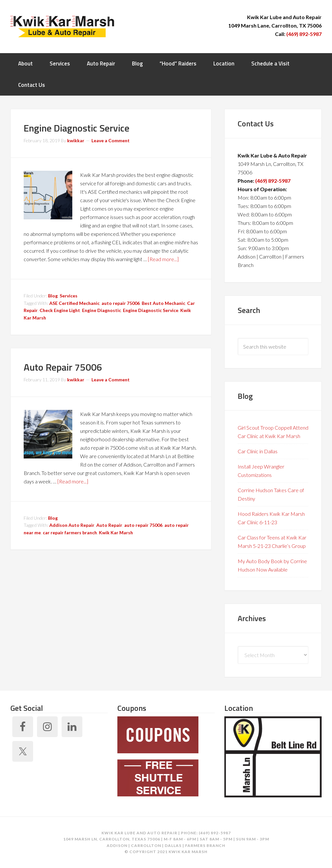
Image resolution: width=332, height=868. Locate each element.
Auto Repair (109, 525)
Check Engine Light (60, 310)
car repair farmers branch (70, 532)
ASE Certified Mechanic (74, 303)
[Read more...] (163, 259)
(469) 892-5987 (304, 34)
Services (69, 296)
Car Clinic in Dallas (258, 451)
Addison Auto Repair (72, 525)
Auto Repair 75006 (63, 367)
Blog (53, 296)
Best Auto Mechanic (163, 303)
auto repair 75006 (121, 303)
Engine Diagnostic (101, 310)
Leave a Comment (111, 140)
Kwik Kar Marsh (62, 26)
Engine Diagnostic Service (77, 128)
